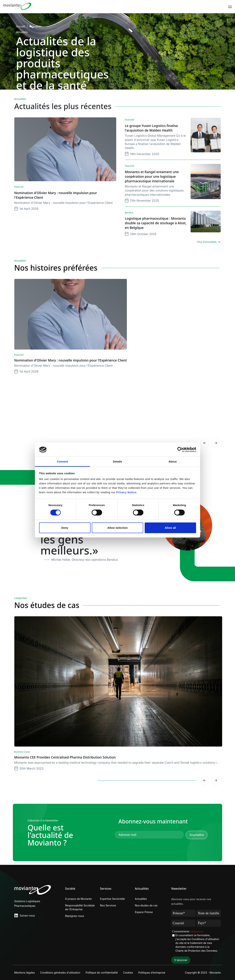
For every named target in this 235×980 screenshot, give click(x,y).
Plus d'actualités (207, 242)
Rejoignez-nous (75, 916)
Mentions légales (25, 973)
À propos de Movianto (79, 899)
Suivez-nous (27, 916)
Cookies (129, 973)
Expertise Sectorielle (113, 899)
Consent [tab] (63, 461)
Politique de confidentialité (102, 973)
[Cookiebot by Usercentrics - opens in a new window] (180, 450)
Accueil (21, 26)
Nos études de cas (146, 905)
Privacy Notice (126, 492)
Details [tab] (117, 461)
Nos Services (108, 905)
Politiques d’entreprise (152, 973)
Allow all (170, 528)
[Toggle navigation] (230, 7)
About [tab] (173, 461)
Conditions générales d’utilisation (60, 973)
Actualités (36, 26)
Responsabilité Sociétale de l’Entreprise (80, 907)
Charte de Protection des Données (196, 951)
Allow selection (118, 528)
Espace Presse (144, 912)
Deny (65, 528)
